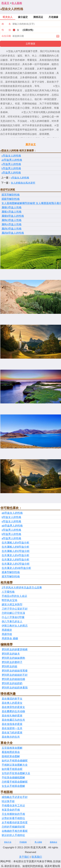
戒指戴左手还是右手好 (15, 797)
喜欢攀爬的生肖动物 (13, 711)
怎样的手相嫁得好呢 (13, 827)
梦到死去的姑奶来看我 (15, 688)
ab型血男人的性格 (12, 160)
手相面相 (23, 842)
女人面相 (17, 3)
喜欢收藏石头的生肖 (13, 720)
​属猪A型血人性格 (12, 212)
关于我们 (24, 857)
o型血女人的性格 (11, 156)
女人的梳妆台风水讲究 (23, 183)
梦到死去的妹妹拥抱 (13, 658)
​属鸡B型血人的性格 (13, 233)
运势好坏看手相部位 (13, 818)
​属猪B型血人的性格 (13, 216)
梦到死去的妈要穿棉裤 (15, 649)
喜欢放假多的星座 (12, 724)
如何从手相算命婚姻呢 (15, 761)
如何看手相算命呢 (12, 769)
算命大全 (8, 842)
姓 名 (6, 24)
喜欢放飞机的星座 (12, 733)
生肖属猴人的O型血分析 (16, 551)
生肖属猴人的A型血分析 (15, 543)
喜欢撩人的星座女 (12, 703)
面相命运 (54, 842)
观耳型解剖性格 (11, 195)
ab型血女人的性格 (12, 513)
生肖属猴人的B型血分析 (15, 547)
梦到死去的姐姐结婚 (13, 679)
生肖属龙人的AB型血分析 (16, 568)
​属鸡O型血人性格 (12, 229)
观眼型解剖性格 (11, 199)
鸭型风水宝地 (9, 600)
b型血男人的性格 (11, 168)
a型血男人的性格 (11, 173)
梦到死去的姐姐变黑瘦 (15, 671)
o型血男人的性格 (11, 164)
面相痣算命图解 (11, 756)
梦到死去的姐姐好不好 (15, 675)
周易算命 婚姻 (10, 638)
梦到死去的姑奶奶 (12, 683)
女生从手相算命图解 (13, 786)
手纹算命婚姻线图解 (13, 778)
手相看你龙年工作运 (13, 806)
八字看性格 (8, 592)
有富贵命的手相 (11, 810)
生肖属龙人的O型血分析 (16, 564)
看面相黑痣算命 (11, 752)
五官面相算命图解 (12, 748)
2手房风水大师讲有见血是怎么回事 (22, 588)
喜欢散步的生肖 (11, 737)
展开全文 (31, 144)
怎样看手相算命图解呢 (15, 782)
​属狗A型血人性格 (12, 224)
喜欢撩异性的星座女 (13, 707)
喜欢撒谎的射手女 (12, 699)
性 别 (6, 30)
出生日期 (6, 36)
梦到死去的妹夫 (11, 654)
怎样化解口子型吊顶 (13, 613)
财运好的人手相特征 (13, 835)
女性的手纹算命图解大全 (16, 773)
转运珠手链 (8, 801)
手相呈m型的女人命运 (14, 596)
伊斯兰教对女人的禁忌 (15, 626)
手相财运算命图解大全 (15, 765)
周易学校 (7, 634)
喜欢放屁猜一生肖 (12, 728)
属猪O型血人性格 (12, 207)
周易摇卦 (7, 630)
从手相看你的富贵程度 (15, 823)
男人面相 (38, 842)
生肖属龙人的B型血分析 (15, 560)
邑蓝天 (5, 3)
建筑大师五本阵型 (12, 605)
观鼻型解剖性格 (11, 572)
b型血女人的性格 (11, 517)
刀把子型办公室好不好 (15, 609)
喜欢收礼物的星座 (12, 716)
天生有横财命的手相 (13, 814)
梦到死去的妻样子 (12, 662)
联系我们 (37, 857)
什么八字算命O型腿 (13, 617)
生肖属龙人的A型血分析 (15, 555)
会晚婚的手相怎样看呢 (15, 831)
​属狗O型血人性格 (12, 220)
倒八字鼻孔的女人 (12, 621)
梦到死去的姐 (9, 666)
